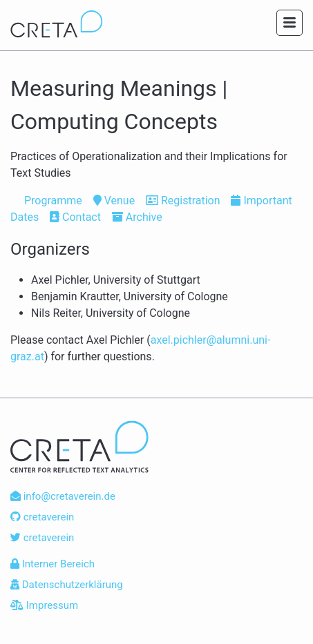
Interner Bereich (53, 564)
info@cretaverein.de (63, 496)
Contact (75, 217)
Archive (137, 217)
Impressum (44, 605)
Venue (114, 201)
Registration (183, 201)
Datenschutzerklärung (67, 585)
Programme (46, 201)
